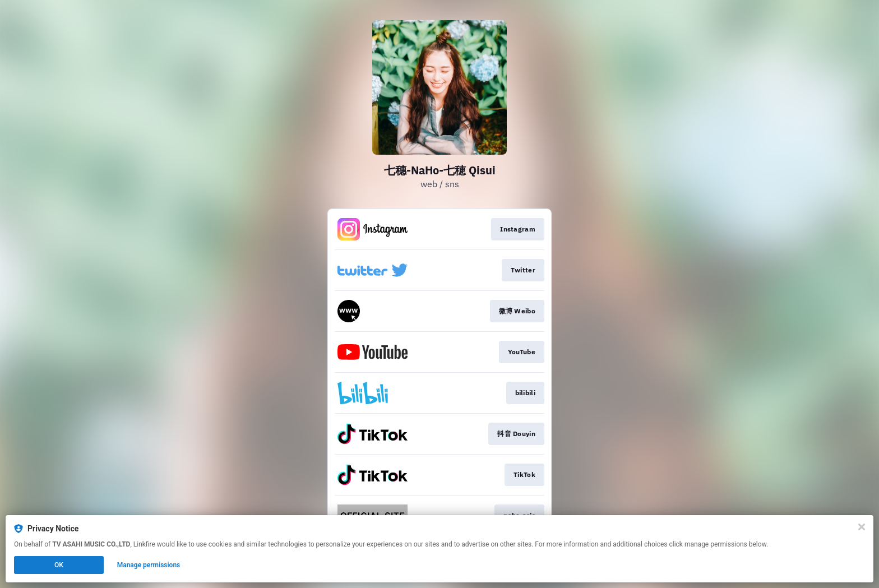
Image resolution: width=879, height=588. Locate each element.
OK (59, 565)
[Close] (862, 527)
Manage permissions (149, 565)
